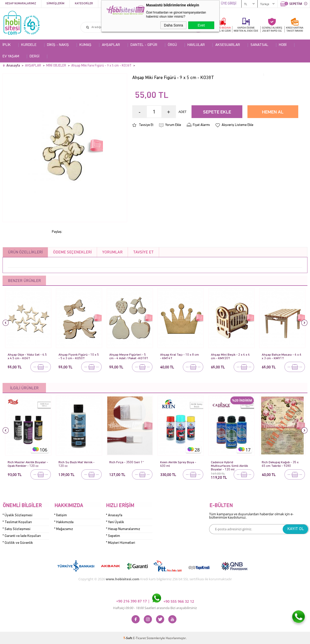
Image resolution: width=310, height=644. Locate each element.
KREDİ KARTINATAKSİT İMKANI (295, 29)
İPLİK (7, 45)
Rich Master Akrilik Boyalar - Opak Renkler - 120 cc (28, 464)
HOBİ (283, 45)
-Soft (128, 638)
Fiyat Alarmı (201, 125)
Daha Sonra (174, 25)
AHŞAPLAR (111, 45)
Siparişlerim (55, 4)
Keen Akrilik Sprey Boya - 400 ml (178, 464)
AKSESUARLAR (228, 45)
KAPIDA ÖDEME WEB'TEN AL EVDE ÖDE (246, 29)
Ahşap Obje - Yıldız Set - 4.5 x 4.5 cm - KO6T (27, 357)
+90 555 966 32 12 (173, 601)
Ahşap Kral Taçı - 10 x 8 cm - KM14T (180, 357)
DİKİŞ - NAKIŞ (58, 45)
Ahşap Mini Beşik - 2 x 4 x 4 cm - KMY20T (230, 357)
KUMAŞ (85, 45)
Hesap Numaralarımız (21, 4)
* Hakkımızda (64, 522)
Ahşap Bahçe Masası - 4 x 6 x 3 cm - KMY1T (282, 357)
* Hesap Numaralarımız (123, 529)
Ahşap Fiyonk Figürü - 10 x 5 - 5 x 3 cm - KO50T (79, 357)
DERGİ (34, 56)
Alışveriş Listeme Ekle (237, 125)
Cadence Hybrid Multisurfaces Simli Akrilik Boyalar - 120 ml (229, 465)
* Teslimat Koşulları (17, 522)
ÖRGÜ (172, 45)
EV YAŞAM (11, 56)
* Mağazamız (64, 529)
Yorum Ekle (173, 125)
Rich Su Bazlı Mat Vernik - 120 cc (77, 464)
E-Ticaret (139, 638)
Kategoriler (84, 4)
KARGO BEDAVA (222, 29)
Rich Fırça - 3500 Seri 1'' (127, 462)
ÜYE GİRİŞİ (229, 4)
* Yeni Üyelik (115, 522)
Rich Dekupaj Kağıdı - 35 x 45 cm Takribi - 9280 (280, 464)
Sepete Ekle (217, 112)
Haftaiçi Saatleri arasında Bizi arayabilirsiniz (155, 608)
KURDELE (29, 45)
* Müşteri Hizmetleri (121, 543)
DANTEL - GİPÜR (144, 45)
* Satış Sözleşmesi (16, 529)
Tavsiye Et (146, 125)
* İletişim (61, 515)
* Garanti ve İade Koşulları (22, 536)
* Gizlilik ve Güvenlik (18, 543)
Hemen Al (273, 112)
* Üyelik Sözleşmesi (17, 515)
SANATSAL (259, 45)
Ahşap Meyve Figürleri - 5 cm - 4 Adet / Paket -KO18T (129, 357)
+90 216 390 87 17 (132, 601)
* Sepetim (113, 536)
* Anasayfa (114, 515)
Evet (201, 25)
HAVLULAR (196, 45)
